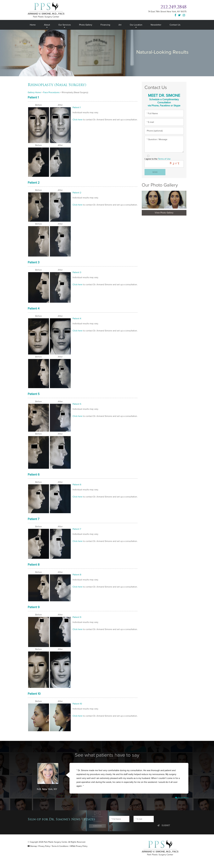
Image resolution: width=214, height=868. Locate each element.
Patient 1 (35, 98)
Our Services (65, 25)
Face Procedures (53, 92)
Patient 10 (35, 699)
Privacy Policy (46, 853)
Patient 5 (35, 396)
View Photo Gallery (164, 217)
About (47, 25)
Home (33, 25)
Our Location (137, 25)
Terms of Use (166, 162)
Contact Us (176, 25)
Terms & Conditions (63, 853)
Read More (181, 804)
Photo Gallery (86, 25)
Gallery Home (35, 92)
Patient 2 (35, 183)
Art (121, 25)
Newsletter (157, 25)
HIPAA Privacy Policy (83, 853)
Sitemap (34, 853)
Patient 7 (35, 523)
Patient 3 (35, 264)
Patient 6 (35, 478)
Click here (78, 120)
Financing (106, 25)
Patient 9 (35, 612)
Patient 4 (35, 310)
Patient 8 (35, 569)
